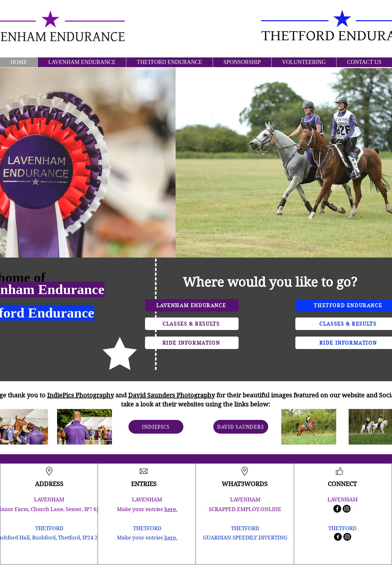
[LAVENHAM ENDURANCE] (192, 305)
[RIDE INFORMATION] (192, 343)
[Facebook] (337, 509)
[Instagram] (347, 509)
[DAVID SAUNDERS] (241, 427)
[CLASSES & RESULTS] (192, 324)
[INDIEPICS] (156, 427)
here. (171, 509)
